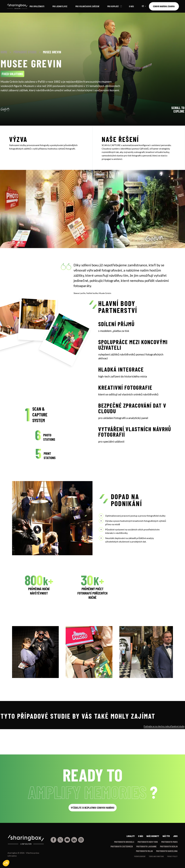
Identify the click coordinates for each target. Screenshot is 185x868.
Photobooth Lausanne (146, 846)
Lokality (131, 836)
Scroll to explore (178, 110)
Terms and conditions (156, 856)
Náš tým (166, 836)
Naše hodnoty (153, 836)
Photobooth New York (148, 842)
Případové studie (25, 52)
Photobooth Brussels (124, 842)
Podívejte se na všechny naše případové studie (164, 726)
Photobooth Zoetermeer (122, 846)
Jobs (175, 836)
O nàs (141, 836)
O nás (131, 6)
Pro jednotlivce (60, 6)
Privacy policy (172, 856)
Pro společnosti (37, 6)
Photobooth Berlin (169, 846)
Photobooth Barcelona (167, 851)
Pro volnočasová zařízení (87, 6)
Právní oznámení (140, 856)
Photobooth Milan (144, 851)
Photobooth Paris (169, 842)
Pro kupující (113, 6)
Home (4, 52)
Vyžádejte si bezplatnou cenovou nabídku (93, 808)
